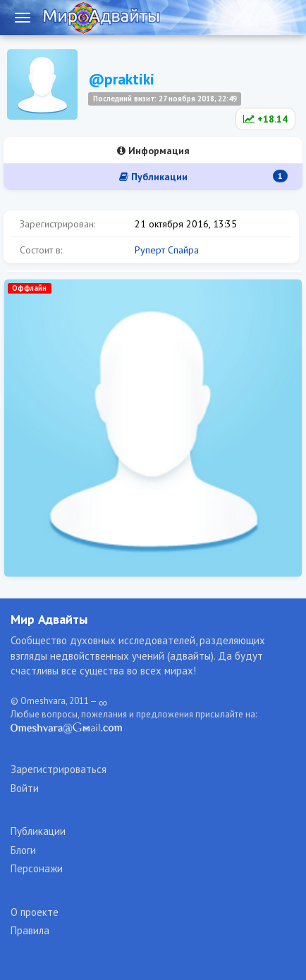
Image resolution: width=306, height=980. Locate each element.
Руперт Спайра (167, 250)
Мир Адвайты (49, 619)
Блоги (23, 850)
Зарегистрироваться (59, 769)
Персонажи (37, 868)
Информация (153, 151)
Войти (25, 788)
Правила (30, 930)
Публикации (203, 176)
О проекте (35, 912)
